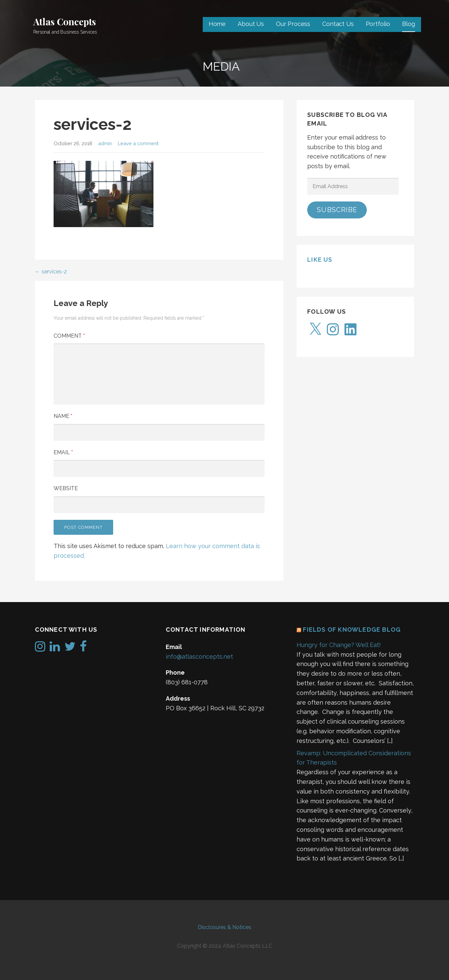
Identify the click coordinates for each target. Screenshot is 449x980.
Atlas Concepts (65, 21)
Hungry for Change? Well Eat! (339, 645)
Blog (408, 24)
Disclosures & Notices (224, 927)
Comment (69, 336)
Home (217, 24)
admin (105, 143)
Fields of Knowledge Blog (352, 630)
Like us (320, 260)
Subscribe (337, 210)
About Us (251, 24)
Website (66, 488)
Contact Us (338, 24)
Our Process (293, 24)
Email (63, 452)
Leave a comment (138, 143)
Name (63, 416)
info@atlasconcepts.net (199, 656)
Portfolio (378, 24)
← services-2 (51, 272)
